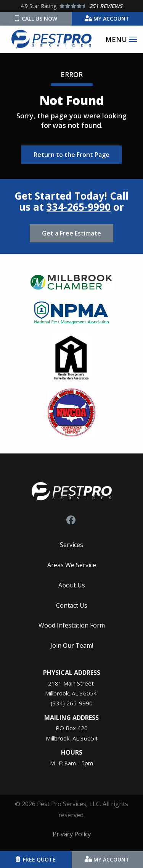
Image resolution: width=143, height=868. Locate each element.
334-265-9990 (79, 207)
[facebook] (71, 519)
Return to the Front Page (71, 155)
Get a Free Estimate (71, 233)
